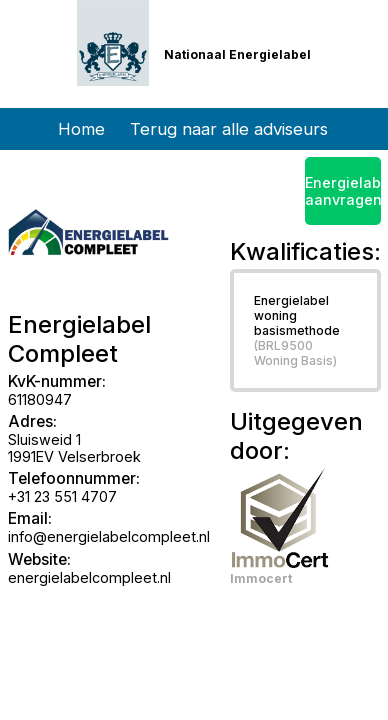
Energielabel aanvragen (343, 191)
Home (81, 129)
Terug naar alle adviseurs (229, 129)
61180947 (40, 399)
